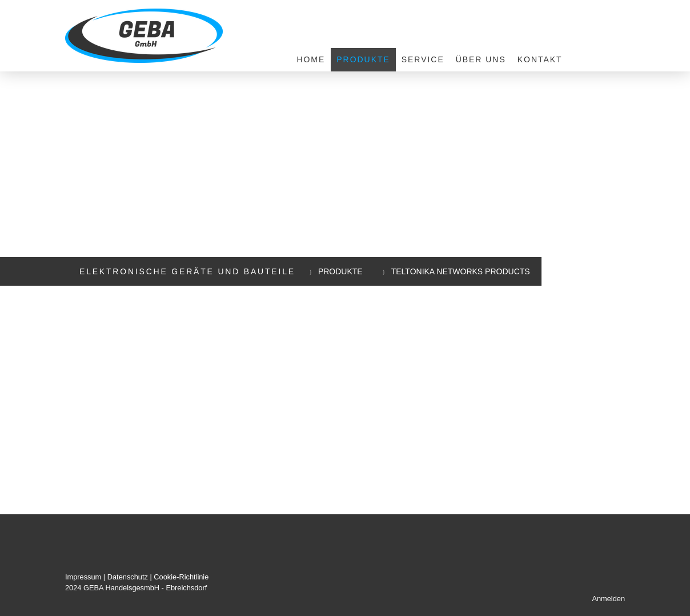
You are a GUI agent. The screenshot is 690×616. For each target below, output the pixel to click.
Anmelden (608, 599)
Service (423, 59)
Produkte (363, 59)
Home (311, 59)
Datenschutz (128, 577)
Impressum (83, 577)
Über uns (481, 59)
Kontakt (540, 59)
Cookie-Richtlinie (181, 577)
